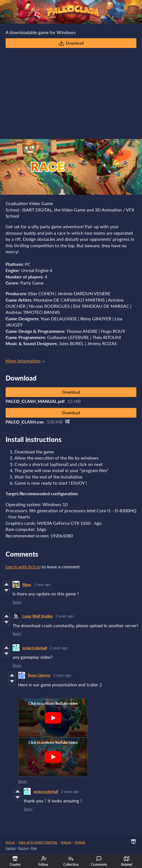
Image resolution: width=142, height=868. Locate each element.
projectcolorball (35, 648)
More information (25, 361)
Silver (27, 585)
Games (11, 848)
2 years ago (65, 616)
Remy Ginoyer (39, 675)
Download (71, 43)
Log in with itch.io (23, 567)
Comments (99, 861)
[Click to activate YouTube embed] (53, 718)
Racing (23, 848)
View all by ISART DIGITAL (38, 842)
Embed (80, 842)
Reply (17, 602)
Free (34, 848)
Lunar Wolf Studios (38, 616)
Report (66, 842)
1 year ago (42, 585)
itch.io (10, 842)
